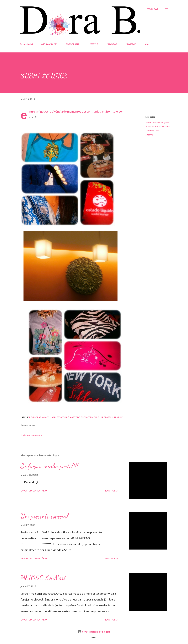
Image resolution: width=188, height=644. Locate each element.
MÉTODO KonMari (43, 578)
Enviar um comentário (32, 435)
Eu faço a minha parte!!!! (49, 466)
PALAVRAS (112, 44)
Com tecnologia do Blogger (94, 632)
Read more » (111, 491)
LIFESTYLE (93, 44)
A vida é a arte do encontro (158, 126)
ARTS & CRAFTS (49, 44)
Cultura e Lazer (152, 131)
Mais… (148, 44)
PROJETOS (131, 44)
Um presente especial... (46, 516)
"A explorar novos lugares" (158, 122)
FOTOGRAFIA (73, 44)
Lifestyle (149, 135)
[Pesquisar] (152, 9)
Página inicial (26, 44)
